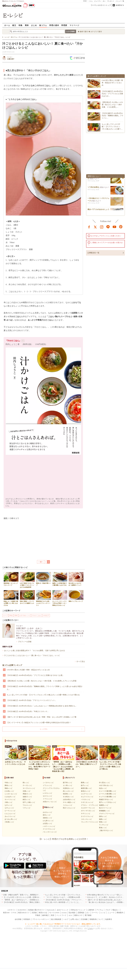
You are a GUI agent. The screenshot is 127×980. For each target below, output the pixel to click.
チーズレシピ (27, 785)
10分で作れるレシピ (106, 785)
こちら (90, 928)
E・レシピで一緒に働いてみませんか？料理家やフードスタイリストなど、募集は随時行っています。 (63, 924)
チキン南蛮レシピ (69, 802)
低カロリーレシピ (105, 808)
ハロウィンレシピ (49, 826)
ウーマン (95, 913)
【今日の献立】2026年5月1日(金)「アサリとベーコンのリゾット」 (32, 700)
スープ (5, 615)
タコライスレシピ (87, 816)
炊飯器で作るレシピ (106, 799)
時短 (11, 615)
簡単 (27, 25)
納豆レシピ (27, 799)
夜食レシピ (103, 828)
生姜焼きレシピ (68, 788)
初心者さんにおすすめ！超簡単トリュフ (76, 579)
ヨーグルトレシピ (29, 788)
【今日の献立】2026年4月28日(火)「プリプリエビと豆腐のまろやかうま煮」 (35, 675)
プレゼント (111, 1)
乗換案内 (120, 913)
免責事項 (109, 919)
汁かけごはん (37, 615)
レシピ (103, 913)
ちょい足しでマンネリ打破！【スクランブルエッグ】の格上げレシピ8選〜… (112, 127)
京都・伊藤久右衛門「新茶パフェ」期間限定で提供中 (23, 895)
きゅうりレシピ (10, 816)
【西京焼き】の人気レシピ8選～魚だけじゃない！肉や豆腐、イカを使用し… (112, 105)
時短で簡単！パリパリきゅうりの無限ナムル (27, 597)
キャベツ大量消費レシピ (108, 791)
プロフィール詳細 (25, 642)
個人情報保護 (56, 919)
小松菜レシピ (9, 822)
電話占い (116, 910)
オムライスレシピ (87, 797)
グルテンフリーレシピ (107, 814)
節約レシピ (103, 816)
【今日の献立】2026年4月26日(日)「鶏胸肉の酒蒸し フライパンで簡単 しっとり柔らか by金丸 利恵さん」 (45, 688)
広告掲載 (84, 919)
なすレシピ (9, 805)
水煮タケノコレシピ (50, 802)
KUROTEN (22, 910)
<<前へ (41, 562)
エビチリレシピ (86, 794)
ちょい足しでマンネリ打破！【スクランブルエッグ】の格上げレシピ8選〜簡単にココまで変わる (43, 695)
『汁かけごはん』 (13, 341)
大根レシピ (9, 802)
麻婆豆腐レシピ (86, 788)
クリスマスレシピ (49, 829)
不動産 (38, 915)
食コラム (43, 25)
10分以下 (46, 615)
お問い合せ (75, 919)
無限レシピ (103, 819)
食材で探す (84, 32)
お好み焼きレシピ (69, 799)
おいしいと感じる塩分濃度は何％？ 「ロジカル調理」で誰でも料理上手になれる (34, 651)
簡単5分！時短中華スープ (44, 579)
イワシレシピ (47, 785)
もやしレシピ (9, 808)
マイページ (74, 25)
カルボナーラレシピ (88, 808)
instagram (102, 227)
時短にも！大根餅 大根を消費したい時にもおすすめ (11, 598)
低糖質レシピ (104, 805)
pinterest (121, 227)
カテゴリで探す (96, 32)
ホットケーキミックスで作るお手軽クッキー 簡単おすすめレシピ (60, 598)
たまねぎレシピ (10, 797)
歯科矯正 (46, 915)
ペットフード (61, 915)
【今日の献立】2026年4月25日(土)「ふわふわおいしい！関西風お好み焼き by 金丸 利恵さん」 (42, 706)
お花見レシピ (47, 823)
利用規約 (27, 919)
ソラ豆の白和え (93, 188)
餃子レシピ (85, 785)
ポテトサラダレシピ (88, 811)
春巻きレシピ (86, 791)
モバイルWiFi (54, 913)
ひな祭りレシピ (48, 821)
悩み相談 (72, 913)
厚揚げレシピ (27, 794)
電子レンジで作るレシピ (108, 802)
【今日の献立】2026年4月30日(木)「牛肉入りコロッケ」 (28, 711)
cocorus (64, 913)
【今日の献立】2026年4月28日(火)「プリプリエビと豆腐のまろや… (112, 94)
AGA (70, 915)
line (108, 227)
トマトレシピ (47, 799)
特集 (21, 25)
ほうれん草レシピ (11, 819)
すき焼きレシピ (68, 797)
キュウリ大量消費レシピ (108, 797)
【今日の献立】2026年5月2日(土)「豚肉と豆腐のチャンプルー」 (27, 902)
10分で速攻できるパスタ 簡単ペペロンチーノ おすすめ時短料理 (27, 580)
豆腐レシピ (27, 791)
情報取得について (96, 919)
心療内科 (91, 910)
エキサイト (120, 5)
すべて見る (81, 661)
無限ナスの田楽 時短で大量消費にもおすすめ (60, 579)
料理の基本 (54, 25)
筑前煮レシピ (68, 794)
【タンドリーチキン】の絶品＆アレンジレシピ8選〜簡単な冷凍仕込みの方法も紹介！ (39, 723)
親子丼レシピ (68, 783)
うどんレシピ (68, 805)
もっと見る (44, 729)
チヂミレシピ (86, 814)
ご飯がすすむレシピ (106, 830)
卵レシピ (26, 783)
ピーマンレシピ (10, 811)
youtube (114, 227)
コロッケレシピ (86, 819)
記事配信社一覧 (93, 253)
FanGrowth (51, 910)
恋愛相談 (81, 913)
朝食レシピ (103, 822)
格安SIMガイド (24, 913)
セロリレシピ (47, 796)
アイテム (100, 910)
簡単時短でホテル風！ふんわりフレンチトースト (44, 598)
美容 (53, 915)
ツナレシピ (27, 808)
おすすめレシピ (25, 615)
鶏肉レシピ (9, 788)
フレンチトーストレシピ (89, 822)
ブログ (108, 910)
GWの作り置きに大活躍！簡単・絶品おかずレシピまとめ (28, 670)
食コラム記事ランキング (12, 665)
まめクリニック (62, 910)
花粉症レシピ (47, 818)
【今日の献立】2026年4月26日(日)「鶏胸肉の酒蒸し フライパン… (113, 116)
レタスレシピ (47, 793)
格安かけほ (43, 913)
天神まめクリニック (78, 910)
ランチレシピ (104, 825)
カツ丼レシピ (68, 785)
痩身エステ (78, 915)
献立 (14, 25)
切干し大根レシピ (29, 802)
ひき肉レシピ (9, 791)
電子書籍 (88, 915)
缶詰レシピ (103, 788)
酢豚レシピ (85, 783)
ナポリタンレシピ (87, 802)
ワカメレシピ (27, 805)
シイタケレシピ (48, 783)
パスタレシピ (86, 799)
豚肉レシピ (9, 785)
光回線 (34, 913)
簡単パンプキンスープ (76, 596)
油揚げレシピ (27, 797)
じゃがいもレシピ (11, 794)
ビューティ (98, 1)
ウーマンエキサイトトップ (101, 5)
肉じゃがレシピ (68, 791)
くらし (91, 1)
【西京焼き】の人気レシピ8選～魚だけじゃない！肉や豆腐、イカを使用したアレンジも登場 (42, 681)
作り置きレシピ (104, 783)
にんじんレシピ (10, 814)
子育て (85, 1)
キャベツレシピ (10, 799)
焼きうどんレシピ (69, 808)
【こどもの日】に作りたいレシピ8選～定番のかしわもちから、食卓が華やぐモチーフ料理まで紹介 (41, 897)
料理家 (64, 25)
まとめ (34, 25)
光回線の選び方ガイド (36, 910)
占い (104, 1)
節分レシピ (47, 815)
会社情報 (18, 919)
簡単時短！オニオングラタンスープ (11, 579)
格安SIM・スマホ (10, 913)
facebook (89, 227)
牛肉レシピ (9, 783)
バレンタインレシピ (50, 832)
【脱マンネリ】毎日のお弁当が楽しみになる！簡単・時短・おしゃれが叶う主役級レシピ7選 (42, 717)
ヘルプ (66, 919)
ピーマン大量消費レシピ (108, 794)
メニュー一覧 (120, 1)
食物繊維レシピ (104, 811)
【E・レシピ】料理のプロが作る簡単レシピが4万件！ (64, 839)
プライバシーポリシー (41, 919)
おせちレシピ (47, 812)
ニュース (111, 913)
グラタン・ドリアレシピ (89, 805)
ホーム (7, 25)
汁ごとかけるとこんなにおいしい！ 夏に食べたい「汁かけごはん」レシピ (32, 655)
